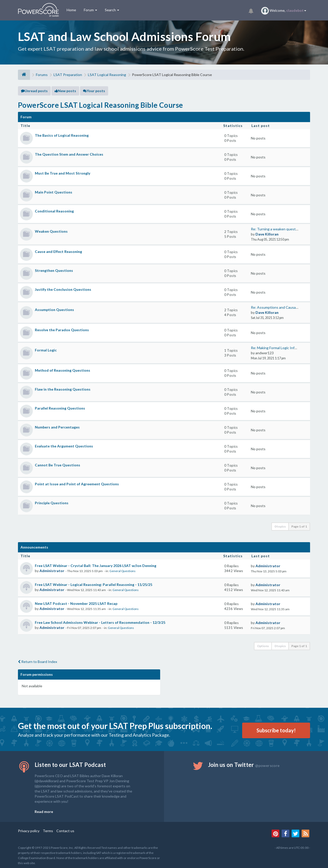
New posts (65, 91)
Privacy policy (29, 831)
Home (71, 10)
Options (263, 646)
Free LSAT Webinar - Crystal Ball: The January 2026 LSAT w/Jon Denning (96, 566)
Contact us (65, 831)
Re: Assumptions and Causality (276, 307)
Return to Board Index (38, 662)
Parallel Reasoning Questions (60, 408)
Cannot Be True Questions (58, 465)
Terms (48, 831)
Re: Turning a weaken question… (277, 229)
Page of (299, 526)
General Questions (122, 571)
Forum (90, 10)
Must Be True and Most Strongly (63, 173)
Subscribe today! (276, 730)
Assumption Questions (54, 310)
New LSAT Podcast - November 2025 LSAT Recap (76, 603)
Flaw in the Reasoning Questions (63, 389)
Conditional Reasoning (54, 211)
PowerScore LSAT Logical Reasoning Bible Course (100, 105)
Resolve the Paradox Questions (62, 330)
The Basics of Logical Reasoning (62, 135)
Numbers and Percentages (57, 427)
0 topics (280, 526)
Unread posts (34, 91)
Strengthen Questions (54, 270)
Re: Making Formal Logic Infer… (276, 348)
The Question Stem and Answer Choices (69, 154)
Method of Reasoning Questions (63, 370)
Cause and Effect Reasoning (58, 251)
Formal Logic (46, 350)
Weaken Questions (51, 231)
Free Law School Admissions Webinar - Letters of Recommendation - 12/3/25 (100, 622)
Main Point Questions (54, 192)
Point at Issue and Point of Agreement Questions (77, 484)
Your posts (94, 91)
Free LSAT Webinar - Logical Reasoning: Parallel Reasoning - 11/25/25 (94, 585)
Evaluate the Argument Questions (64, 446)
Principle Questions (52, 503)
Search (112, 10)
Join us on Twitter (244, 765)
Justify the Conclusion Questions (63, 289)
